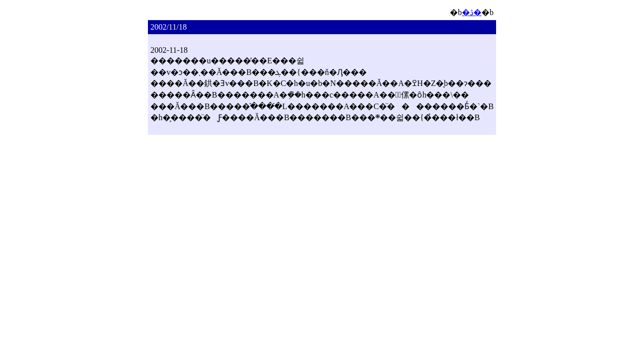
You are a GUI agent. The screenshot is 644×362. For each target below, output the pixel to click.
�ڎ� (472, 12)
